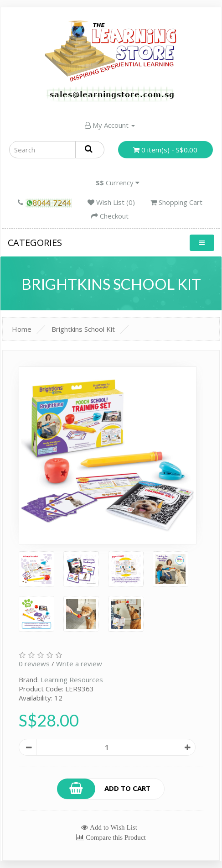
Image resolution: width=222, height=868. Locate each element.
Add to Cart (104, 789)
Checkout (110, 216)
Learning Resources (72, 680)
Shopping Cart (176, 202)
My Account (110, 125)
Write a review (79, 664)
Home (22, 329)
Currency (118, 183)
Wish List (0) (111, 202)
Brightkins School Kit (83, 329)
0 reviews (34, 664)
